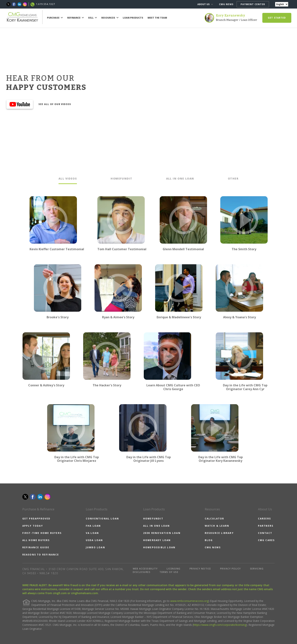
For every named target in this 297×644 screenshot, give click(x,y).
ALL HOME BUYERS (36, 540)
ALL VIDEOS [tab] (68, 178)
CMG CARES (266, 540)
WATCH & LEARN (217, 526)
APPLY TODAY (33, 526)
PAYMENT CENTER (253, 4)
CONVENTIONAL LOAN (102, 519)
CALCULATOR (215, 519)
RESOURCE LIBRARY (219, 533)
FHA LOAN (93, 526)
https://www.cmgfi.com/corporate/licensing (220, 625)
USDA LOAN (94, 540)
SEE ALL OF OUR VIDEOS (55, 104)
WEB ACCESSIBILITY (145, 569)
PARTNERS (266, 526)
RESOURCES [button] (110, 18)
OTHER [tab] (233, 178)
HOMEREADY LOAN (157, 540)
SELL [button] (93, 18)
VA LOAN (92, 533)
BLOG (209, 540)
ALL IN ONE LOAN (156, 526)
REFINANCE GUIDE (36, 547)
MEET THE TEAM (157, 18)
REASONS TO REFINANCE (41, 555)
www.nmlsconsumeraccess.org (189, 601)
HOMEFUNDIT (153, 519)
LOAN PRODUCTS (133, 18)
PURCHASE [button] (55, 18)
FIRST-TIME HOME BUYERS (42, 533)
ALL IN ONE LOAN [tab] (180, 178)
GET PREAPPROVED (36, 519)
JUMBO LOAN (95, 547)
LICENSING (174, 569)
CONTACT (265, 533)
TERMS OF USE (169, 572)
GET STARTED (277, 18)
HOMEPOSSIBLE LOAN (159, 547)
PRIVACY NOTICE (200, 569)
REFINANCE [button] (76, 18)
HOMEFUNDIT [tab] (121, 178)
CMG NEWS (226, 4)
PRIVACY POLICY (231, 569)
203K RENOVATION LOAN (162, 533)
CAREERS (264, 519)
